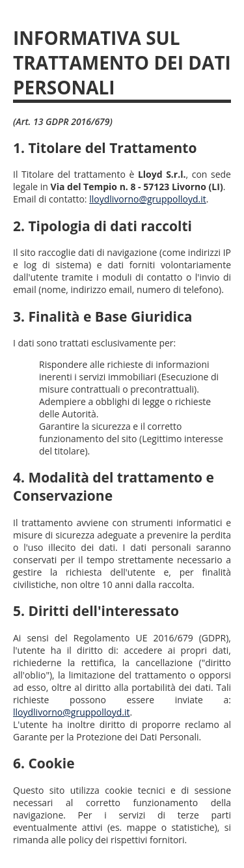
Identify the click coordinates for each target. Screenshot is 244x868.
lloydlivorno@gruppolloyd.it (148, 199)
